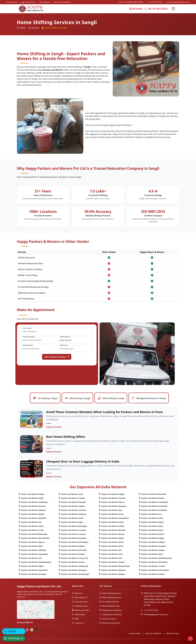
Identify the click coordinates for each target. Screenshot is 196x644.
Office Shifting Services (110, 597)
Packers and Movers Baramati (152, 494)
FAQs (75, 619)
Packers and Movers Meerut (112, 502)
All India (136, 9)
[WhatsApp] (14, 637)
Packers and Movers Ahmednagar (74, 574)
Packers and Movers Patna (151, 530)
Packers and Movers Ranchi (151, 498)
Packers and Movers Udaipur (72, 506)
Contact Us (78, 623)
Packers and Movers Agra (111, 510)
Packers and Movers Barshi (111, 542)
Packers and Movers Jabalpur (112, 574)
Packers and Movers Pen (30, 522)
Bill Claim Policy (173, 633)
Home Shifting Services (110, 593)
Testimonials (12, 2)
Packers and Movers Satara (31, 526)
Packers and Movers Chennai (112, 498)
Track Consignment (62, 2)
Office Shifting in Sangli (111, 398)
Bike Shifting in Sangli (77, 398)
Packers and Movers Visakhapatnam (35, 562)
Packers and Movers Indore (111, 522)
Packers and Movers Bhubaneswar (114, 566)
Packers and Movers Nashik (111, 526)
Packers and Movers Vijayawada (33, 554)
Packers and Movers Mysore (31, 542)
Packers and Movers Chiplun (152, 542)
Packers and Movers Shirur (111, 546)
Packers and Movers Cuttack (72, 498)
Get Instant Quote (57, 357)
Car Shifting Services (109, 602)
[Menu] (173, 9)
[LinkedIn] (32, 630)
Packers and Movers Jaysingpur (73, 526)
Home (21, 28)
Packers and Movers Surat (71, 494)
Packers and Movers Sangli (31, 498)
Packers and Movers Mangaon (113, 506)
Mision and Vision (81, 610)
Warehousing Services (110, 623)
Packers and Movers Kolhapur (32, 510)
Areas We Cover (80, 602)
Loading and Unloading (111, 614)
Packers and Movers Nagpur (112, 494)
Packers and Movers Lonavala (72, 530)
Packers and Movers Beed (30, 546)
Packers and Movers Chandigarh (154, 502)
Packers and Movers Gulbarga (72, 514)
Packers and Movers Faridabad (153, 510)
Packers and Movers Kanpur (31, 494)
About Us (77, 593)
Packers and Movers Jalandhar (32, 518)
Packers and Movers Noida (71, 518)
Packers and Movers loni (150, 514)
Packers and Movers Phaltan (72, 554)
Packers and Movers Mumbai (112, 530)
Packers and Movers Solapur (152, 550)
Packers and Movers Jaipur (71, 522)
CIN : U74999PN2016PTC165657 (131, 2)
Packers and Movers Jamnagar (32, 574)
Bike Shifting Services (110, 606)
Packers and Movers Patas (151, 518)
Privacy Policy (135, 633)
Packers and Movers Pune (111, 554)
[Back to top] (190, 639)
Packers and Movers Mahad (31, 514)
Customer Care (28, 2)
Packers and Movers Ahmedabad (114, 518)
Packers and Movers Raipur (151, 522)
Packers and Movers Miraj (151, 554)
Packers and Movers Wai (110, 550)
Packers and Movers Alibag (151, 538)
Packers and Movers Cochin (31, 530)
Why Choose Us (80, 597)
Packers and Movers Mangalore (153, 506)
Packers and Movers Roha (151, 526)
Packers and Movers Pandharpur (33, 502)
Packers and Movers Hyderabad (33, 570)
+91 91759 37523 (155, 2)
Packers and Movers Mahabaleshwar (155, 558)
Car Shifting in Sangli (45, 398)
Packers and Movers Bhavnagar (33, 534)
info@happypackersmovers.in (179, 2)
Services (34, 28)
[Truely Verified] (37, 630)
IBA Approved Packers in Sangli (149, 398)
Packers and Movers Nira (110, 558)
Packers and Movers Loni (30, 558)
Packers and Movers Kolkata (152, 574)
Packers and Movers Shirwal (72, 562)
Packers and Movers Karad (111, 514)
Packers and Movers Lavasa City (73, 558)
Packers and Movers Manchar (32, 506)
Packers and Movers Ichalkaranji (73, 566)
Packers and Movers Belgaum (112, 570)
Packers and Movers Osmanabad (154, 570)
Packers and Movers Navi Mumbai (34, 538)
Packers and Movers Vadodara (32, 550)
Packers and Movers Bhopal (111, 534)
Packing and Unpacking (111, 610)
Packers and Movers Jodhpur (72, 546)
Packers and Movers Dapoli (111, 538)
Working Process (80, 606)
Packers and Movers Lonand (152, 566)
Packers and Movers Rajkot (31, 566)
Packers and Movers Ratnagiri (72, 502)
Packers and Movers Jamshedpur (74, 542)
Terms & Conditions (153, 633)
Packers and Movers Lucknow (72, 534)
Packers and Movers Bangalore (73, 570)
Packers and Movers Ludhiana (72, 510)
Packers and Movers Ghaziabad (153, 562)
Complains (45, 2)
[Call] (14, 630)
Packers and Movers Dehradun (73, 550)
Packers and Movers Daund (151, 534)
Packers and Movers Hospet (112, 562)
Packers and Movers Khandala (72, 538)
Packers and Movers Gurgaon (152, 546)
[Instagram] (27, 630)
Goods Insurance (108, 619)
